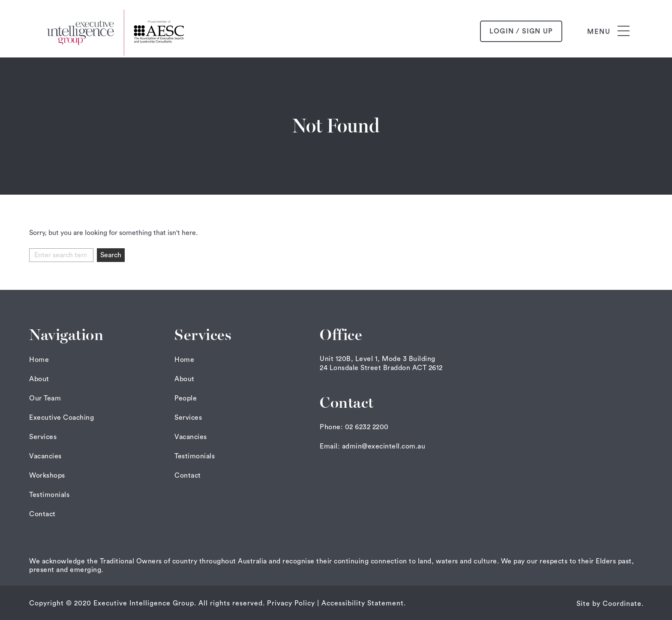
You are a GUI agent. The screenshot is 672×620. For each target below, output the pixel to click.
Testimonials (49, 495)
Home (39, 360)
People (186, 398)
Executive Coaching (61, 418)
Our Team (45, 398)
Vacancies (45, 456)
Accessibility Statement (363, 603)
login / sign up (521, 31)
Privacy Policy (291, 603)
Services (43, 437)
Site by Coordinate (609, 604)
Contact (42, 514)
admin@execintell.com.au (384, 446)
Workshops (47, 476)
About (39, 379)
